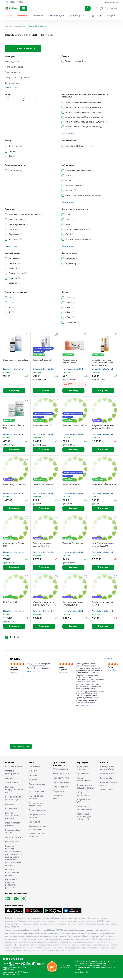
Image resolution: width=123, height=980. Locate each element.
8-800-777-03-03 (13, 961)
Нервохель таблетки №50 (104, 485)
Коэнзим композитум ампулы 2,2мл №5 (73, 605)
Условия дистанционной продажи (13, 818)
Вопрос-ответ (59, 793)
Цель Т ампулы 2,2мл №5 (15, 485)
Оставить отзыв (21, 749)
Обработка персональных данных (12, 874)
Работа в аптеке (108, 776)
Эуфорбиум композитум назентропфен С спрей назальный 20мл (103, 363)
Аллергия (111, 16)
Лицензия (10, 806)
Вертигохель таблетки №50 (14, 427)
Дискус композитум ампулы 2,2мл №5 (42, 546)
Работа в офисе (107, 780)
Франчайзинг (83, 776)
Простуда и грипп (76, 16)
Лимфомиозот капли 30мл (15, 360)
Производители (20, 26)
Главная (8, 26)
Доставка (10, 780)
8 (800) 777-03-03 (12, 929)
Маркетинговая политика (13, 826)
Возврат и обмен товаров (13, 833)
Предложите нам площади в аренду (85, 789)
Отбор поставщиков (83, 796)
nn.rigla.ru (88, 920)
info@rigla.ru (85, 974)
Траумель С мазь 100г (43, 426)
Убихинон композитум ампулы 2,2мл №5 (43, 605)
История (33, 773)
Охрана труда (107, 792)
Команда (33, 777)
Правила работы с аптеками (38, 837)
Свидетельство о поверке (37, 818)
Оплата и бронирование (12, 774)
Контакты (34, 782)
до (24, 98)
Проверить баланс (61, 784)
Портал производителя (84, 781)
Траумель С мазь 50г (42, 360)
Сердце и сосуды (95, 16)
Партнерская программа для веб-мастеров (84, 819)
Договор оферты (13, 839)
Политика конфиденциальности (14, 792)
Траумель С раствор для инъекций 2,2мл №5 (103, 427)
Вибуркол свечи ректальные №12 (70, 361)
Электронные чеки (59, 799)
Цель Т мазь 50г (10, 604)
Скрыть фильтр (23, 48)
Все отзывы (108, 661)
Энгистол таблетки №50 (44, 485)
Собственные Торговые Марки (84, 810)
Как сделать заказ (14, 768)
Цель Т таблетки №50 (72, 485)
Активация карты (61, 775)
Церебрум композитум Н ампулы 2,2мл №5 (104, 546)
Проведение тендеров (82, 770)
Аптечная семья (60, 771)
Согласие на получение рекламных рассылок (11, 886)
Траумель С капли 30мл (73, 544)
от (8, 98)
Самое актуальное (13, 72)
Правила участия (61, 780)
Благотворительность (37, 788)
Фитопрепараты (13, 83)
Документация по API (85, 803)
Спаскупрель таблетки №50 (14, 546)
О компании (35, 768)
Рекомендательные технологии (38, 830)
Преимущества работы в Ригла (107, 770)
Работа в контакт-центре (108, 786)
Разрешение (11, 811)
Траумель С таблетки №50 (74, 426)
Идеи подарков (12, 62)
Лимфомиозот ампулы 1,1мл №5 (103, 605)
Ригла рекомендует (56, 16)
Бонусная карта (111, 2)
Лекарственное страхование (36, 806)
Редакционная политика (36, 799)
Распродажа (22, 16)
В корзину (16, 391)
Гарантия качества (38, 812)
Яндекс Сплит (38, 16)
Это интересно (12, 785)
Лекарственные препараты (18, 78)
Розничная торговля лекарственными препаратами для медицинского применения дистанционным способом (13, 858)
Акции (10, 16)
